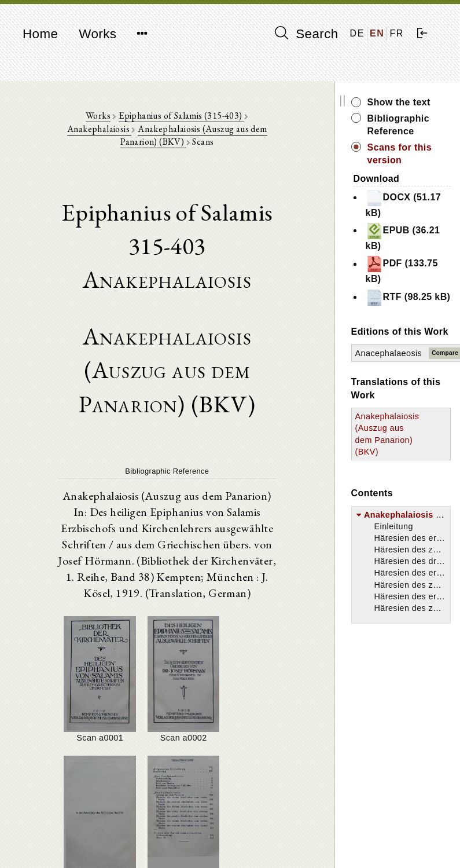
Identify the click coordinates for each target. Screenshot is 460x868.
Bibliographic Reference (408, 125)
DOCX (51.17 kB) (399, 204)
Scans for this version (409, 154)
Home (40, 34)
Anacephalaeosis (399, 379)
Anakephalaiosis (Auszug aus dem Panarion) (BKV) (173, 129)
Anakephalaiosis (255, 116)
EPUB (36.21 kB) (413, 237)
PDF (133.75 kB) (412, 270)
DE (357, 33)
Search (307, 34)
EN (377, 33)
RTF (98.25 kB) (409, 303)
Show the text (409, 102)
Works (97, 34)
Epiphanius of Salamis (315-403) (154, 116)
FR (397, 33)
